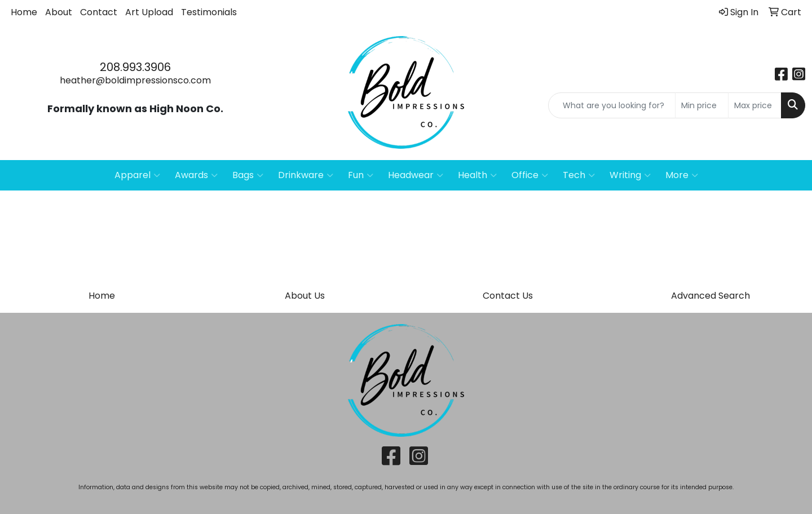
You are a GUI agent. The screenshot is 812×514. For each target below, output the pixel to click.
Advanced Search (710, 296)
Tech (579, 175)
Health (477, 175)
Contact (99, 12)
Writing (630, 175)
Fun (361, 175)
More (682, 175)
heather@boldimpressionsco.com (135, 80)
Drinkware (306, 175)
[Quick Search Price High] (755, 105)
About (59, 12)
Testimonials (209, 12)
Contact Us (508, 296)
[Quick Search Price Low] (702, 105)
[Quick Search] (612, 105)
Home (24, 12)
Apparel (137, 175)
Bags (248, 175)
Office (530, 175)
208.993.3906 (135, 67)
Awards (196, 175)
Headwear (416, 175)
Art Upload (149, 12)
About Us (305, 296)
